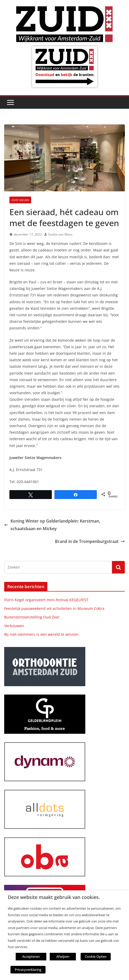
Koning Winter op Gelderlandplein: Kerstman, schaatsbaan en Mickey (52, 525)
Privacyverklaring (28, 970)
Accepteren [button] (31, 956)
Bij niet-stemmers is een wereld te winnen (41, 634)
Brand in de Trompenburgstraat (90, 541)
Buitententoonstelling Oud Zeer (32, 617)
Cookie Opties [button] (96, 956)
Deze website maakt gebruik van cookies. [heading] (54, 897)
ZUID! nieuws (20, 200)
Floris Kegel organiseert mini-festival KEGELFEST (46, 600)
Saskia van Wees (60, 234)
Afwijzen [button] (63, 956)
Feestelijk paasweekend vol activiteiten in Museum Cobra (54, 608)
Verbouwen (14, 626)
